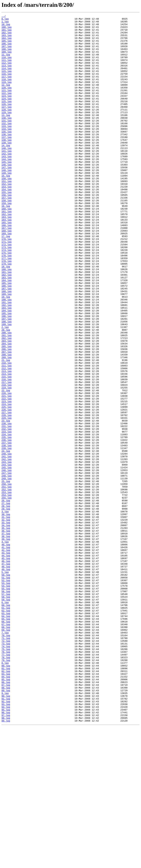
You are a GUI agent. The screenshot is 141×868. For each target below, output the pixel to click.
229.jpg (7, 499)
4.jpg (5, 647)
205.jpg (7, 413)
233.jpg (7, 515)
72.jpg (6, 766)
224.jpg (7, 482)
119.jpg (7, 96)
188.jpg (7, 347)
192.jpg (7, 363)
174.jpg (7, 297)
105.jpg (7, 46)
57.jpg (6, 710)
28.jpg (6, 604)
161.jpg (7, 251)
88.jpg (6, 822)
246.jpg (7, 562)
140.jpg (7, 175)
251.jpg (7, 581)
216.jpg (7, 453)
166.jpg (7, 268)
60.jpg (6, 723)
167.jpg (7, 271)
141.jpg (7, 178)
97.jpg (6, 856)
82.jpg (6, 803)
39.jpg (6, 644)
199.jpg (7, 386)
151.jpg (7, 215)
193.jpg (7, 367)
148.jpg (7, 201)
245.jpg (7, 558)
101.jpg (7, 33)
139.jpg (7, 168)
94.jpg (6, 846)
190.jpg (7, 357)
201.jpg (7, 400)
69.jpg (6, 753)
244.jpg (7, 555)
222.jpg (7, 476)
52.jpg (6, 694)
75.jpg (6, 776)
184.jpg (7, 334)
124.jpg (7, 116)
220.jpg (7, 469)
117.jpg (7, 89)
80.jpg (6, 796)
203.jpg (7, 406)
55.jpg (6, 704)
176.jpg (7, 304)
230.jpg (7, 505)
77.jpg (6, 783)
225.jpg (7, 486)
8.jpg (5, 793)
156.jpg (7, 231)
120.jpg (7, 102)
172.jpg (7, 291)
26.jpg (6, 598)
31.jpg (6, 618)
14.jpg (6, 172)
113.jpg (7, 76)
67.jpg (6, 747)
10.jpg (6, 26)
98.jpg (6, 859)
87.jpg (6, 819)
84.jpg (6, 809)
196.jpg (7, 377)
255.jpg (7, 595)
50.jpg (6, 687)
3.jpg (5, 611)
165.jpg (7, 264)
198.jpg (7, 383)
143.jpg (7, 185)
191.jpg (7, 360)
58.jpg (6, 713)
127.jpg (7, 126)
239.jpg (7, 535)
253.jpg (7, 588)
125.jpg (7, 119)
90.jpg (6, 832)
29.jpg (6, 608)
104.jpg (7, 43)
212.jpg (7, 439)
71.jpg (6, 763)
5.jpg (5, 684)
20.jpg (6, 393)
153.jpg (7, 221)
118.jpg (7, 92)
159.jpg (7, 241)
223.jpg (7, 479)
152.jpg (7, 218)
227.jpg (7, 492)
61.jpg (6, 727)
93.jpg (6, 842)
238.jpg (7, 532)
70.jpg (6, 760)
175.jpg (7, 301)
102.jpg (7, 36)
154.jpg (7, 225)
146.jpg (7, 195)
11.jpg (6, 63)
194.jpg (7, 370)
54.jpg (6, 700)
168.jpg (7, 274)
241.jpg (7, 545)
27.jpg (6, 601)
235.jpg (7, 522)
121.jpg (7, 106)
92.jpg (6, 839)
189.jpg (7, 350)
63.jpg (6, 733)
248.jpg (7, 568)
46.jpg (6, 671)
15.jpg (6, 208)
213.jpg (7, 443)
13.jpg (6, 135)
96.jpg (6, 852)
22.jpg (6, 466)
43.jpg (6, 661)
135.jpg (7, 155)
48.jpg (6, 677)
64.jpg (6, 737)
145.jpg (7, 192)
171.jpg (7, 287)
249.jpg (7, 571)
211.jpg (7, 436)
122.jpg (7, 109)
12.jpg (6, 99)
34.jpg (6, 628)
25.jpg (6, 575)
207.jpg (7, 420)
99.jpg (6, 862)
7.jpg (5, 756)
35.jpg (6, 631)
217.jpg (7, 456)
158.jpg (7, 238)
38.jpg (6, 641)
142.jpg (7, 182)
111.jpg (7, 69)
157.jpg (7, 235)
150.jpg (7, 211)
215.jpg (7, 449)
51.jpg (6, 690)
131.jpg (7, 142)
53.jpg (6, 697)
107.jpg (7, 53)
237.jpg (7, 529)
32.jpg (6, 621)
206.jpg (7, 416)
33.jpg (6, 624)
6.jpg (5, 720)
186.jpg (7, 340)
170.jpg (7, 284)
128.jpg (7, 129)
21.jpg (6, 429)
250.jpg (7, 578)
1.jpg (5, 23)
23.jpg (6, 502)
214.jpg (7, 446)
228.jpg (7, 495)
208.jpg (7, 423)
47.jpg (6, 674)
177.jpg (7, 307)
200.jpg (7, 396)
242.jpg (7, 548)
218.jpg (7, 459)
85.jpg (6, 813)
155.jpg (7, 228)
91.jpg (6, 836)
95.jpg (6, 849)
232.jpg (7, 512)
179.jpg (7, 314)
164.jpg (7, 261)
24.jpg (6, 538)
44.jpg (6, 664)
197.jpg (7, 380)
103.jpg (7, 40)
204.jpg (7, 410)
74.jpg (6, 773)
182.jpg (7, 327)
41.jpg (6, 654)
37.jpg (6, 638)
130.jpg (7, 139)
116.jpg (7, 86)
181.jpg (7, 324)
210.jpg (7, 433)
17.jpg (6, 281)
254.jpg (7, 591)
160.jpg (7, 248)
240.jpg (7, 542)
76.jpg (6, 780)
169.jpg (7, 277)
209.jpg (7, 426)
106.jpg (7, 50)
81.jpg (6, 799)
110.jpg (7, 66)
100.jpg (7, 30)
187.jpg (7, 344)
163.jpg (7, 258)
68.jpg (6, 750)
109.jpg (7, 59)
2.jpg (5, 390)
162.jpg (7, 254)
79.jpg (6, 789)
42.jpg (6, 657)
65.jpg (6, 740)
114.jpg (7, 79)
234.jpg (7, 519)
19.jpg (6, 353)
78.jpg (6, 786)
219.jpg (7, 462)
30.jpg (6, 614)
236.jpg (7, 525)
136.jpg (7, 159)
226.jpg (7, 489)
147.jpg (7, 198)
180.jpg (7, 320)
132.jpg (7, 145)
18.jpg (6, 317)
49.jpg (6, 680)
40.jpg (6, 651)
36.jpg (6, 634)
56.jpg (6, 707)
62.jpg (6, 730)
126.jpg (7, 122)
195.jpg (7, 373)
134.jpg (7, 152)
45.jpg (6, 667)
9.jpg (5, 829)
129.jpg (7, 132)
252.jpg (7, 585)
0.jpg (5, 20)
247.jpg (7, 565)
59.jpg (6, 717)
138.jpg (7, 165)
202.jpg (7, 403)
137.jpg (7, 162)
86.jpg (6, 816)
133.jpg (7, 149)
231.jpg (7, 509)
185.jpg (7, 337)
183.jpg (7, 330)
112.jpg (7, 73)
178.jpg (7, 310)
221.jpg (7, 472)
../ (4, 17)
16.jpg (6, 244)
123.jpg (7, 112)
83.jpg (6, 806)
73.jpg (6, 770)
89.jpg (6, 826)
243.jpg (7, 552)
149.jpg (7, 205)
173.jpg (7, 294)
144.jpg (7, 188)
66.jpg (6, 743)
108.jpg (7, 56)
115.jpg (7, 83)
